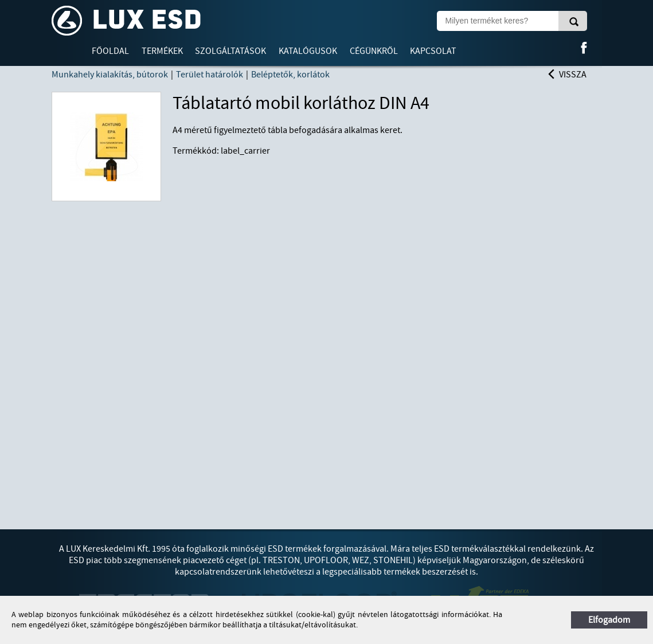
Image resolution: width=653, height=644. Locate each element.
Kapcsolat (433, 51)
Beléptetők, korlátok (290, 75)
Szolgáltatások (230, 51)
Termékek (162, 51)
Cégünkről (374, 51)
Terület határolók (210, 75)
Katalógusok (308, 51)
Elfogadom (609, 620)
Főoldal (110, 51)
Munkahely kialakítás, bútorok (110, 75)
